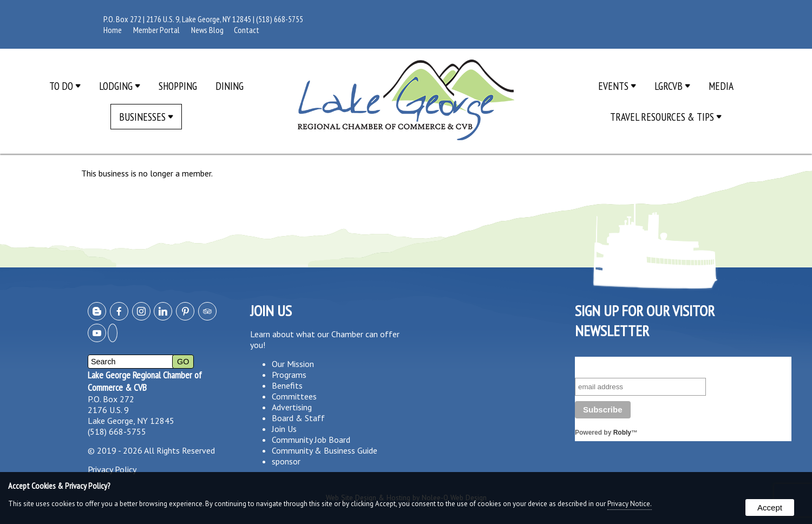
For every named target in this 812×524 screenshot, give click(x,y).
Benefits (287, 385)
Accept (770, 507)
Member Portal (156, 30)
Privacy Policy (112, 469)
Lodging (120, 86)
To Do (65, 86)
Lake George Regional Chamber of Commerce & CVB (145, 381)
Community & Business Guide (325, 450)
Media (721, 86)
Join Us (284, 429)
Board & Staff (298, 418)
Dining (230, 86)
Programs (289, 375)
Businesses (146, 117)
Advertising (292, 407)
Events (617, 86)
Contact (247, 30)
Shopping (178, 86)
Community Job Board (311, 440)
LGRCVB (672, 86)
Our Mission (293, 364)
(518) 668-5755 (280, 19)
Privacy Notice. (630, 504)
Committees (294, 396)
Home (113, 30)
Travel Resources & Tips (666, 117)
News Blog (207, 30)
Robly (622, 433)
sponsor (286, 461)
